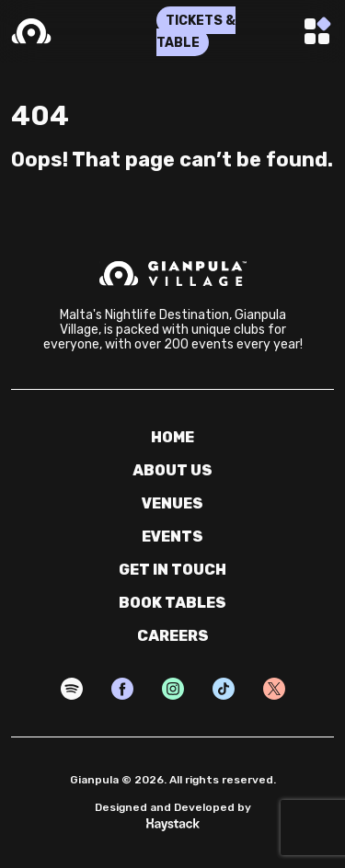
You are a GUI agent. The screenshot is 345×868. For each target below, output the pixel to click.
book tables (172, 603)
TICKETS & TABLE (196, 32)
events (172, 537)
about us (172, 470)
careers (173, 636)
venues (172, 503)
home (172, 437)
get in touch (172, 570)
